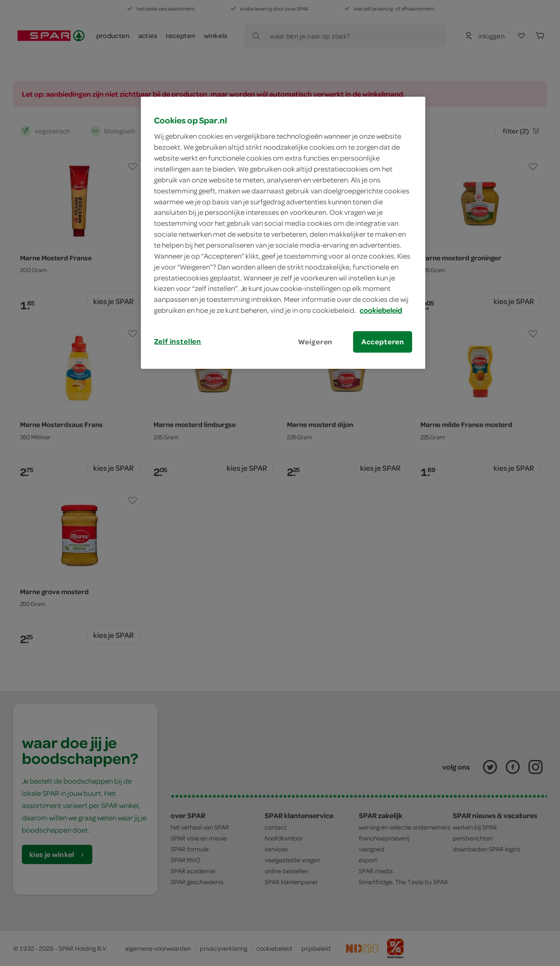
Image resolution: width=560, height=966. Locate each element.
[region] (283, 233)
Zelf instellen (178, 341)
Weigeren (315, 342)
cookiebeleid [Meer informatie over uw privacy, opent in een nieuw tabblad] (381, 310)
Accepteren (383, 342)
